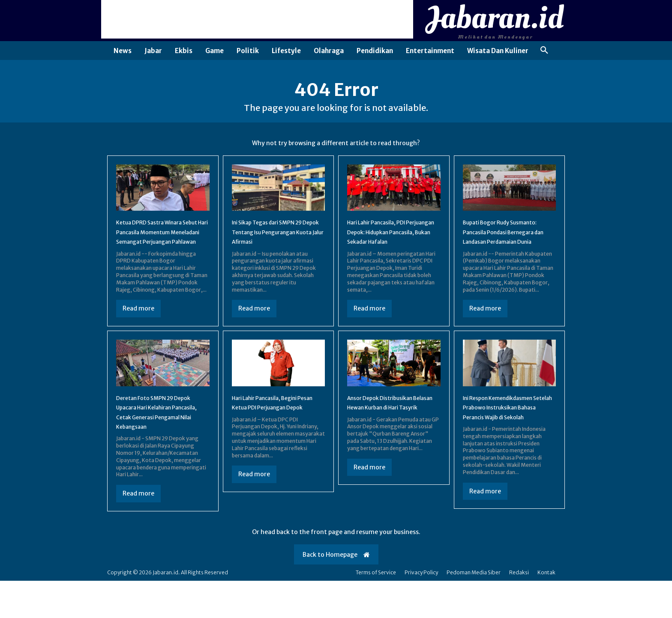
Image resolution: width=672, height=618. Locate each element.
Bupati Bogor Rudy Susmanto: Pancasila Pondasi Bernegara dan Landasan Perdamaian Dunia (509, 245)
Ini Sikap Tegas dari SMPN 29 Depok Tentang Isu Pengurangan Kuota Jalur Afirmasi (278, 245)
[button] (544, 51)
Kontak (546, 610)
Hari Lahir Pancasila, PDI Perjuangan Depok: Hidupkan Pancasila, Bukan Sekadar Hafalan (393, 245)
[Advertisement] (257, 19)
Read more (138, 336)
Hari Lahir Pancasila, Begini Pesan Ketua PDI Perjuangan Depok (277, 434)
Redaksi (519, 610)
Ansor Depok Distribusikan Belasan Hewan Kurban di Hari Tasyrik (390, 434)
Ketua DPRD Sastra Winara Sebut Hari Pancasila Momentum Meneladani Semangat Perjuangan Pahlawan (158, 250)
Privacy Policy (421, 610)
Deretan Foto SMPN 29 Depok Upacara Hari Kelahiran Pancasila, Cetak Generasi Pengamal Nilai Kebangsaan (158, 444)
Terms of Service (376, 610)
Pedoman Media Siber (474, 610)
